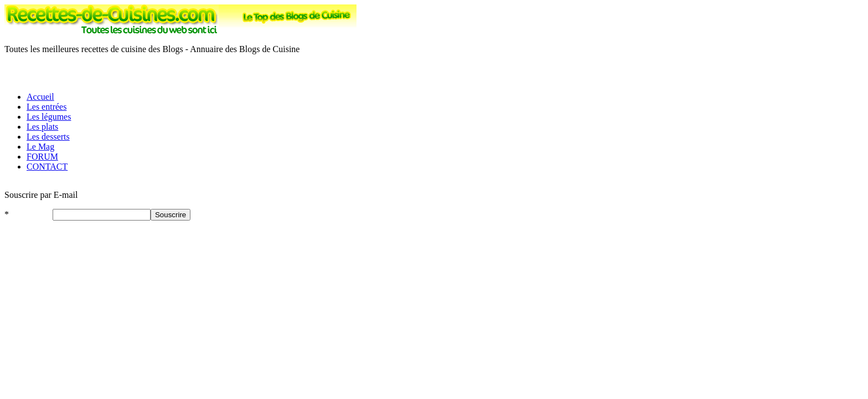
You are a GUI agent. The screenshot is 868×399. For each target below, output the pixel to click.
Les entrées (46, 107)
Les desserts (48, 137)
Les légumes (49, 117)
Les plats (42, 127)
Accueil (40, 97)
